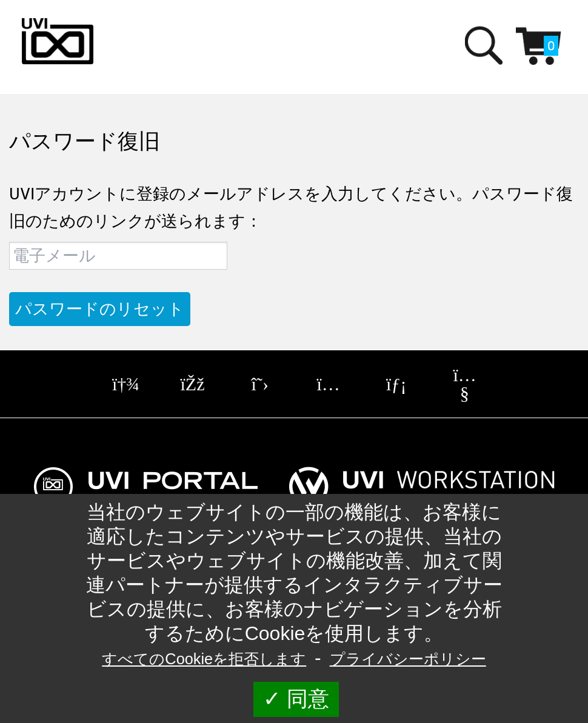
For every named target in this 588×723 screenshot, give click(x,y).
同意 (296, 699)
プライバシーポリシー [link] (408, 659)
